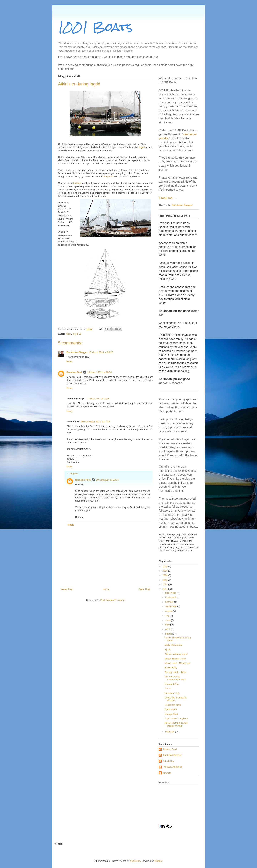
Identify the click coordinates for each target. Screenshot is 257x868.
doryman (167, 773)
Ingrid (142, 147)
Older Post (144, 589)
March (169, 634)
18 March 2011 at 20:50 (99, 372)
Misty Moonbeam (173, 645)
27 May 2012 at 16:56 (98, 399)
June (168, 620)
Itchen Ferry (171, 668)
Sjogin (168, 649)
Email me (166, 198)
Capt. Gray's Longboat (176, 718)
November (171, 597)
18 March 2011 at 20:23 (101, 352)
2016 (165, 566)
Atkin (69, 334)
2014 (165, 575)
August (169, 611)
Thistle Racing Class (175, 659)
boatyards (108, 177)
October (170, 602)
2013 (165, 580)
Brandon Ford (74, 372)
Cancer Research (171, 383)
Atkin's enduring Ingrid (176, 654)
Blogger (158, 861)
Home (106, 589)
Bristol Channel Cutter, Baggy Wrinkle (176, 724)
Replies (74, 474)
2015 (165, 571)
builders (77, 183)
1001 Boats (95, 27)
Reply (70, 362)
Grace (168, 688)
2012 (165, 584)
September (171, 606)
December (171, 593)
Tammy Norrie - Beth (175, 672)
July (168, 616)
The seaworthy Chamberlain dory (175, 678)
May (168, 625)
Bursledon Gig (172, 693)
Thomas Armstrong (172, 767)
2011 (165, 589)
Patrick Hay (168, 761)
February (170, 732)
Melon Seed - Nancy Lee (177, 663)
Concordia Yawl (173, 705)
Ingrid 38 (77, 334)
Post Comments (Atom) (112, 600)
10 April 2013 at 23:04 (107, 480)
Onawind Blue (172, 684)
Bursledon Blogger (77, 352)
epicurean (135, 861)
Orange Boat (171, 714)
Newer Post (67, 589)
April (168, 629)
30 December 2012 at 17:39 (95, 422)
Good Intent (171, 709)
